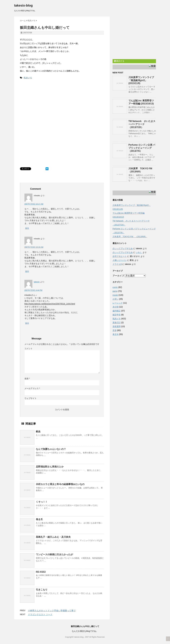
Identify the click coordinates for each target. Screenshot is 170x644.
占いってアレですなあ (123, 248)
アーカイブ (118, 276)
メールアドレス (32, 388)
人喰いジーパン (120, 260)
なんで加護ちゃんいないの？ (51, 449)
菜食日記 (117, 323)
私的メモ (28, 78)
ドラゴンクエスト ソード (40, 614)
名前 (27, 379)
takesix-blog (23, 5)
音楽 (115, 330)
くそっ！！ (42, 502)
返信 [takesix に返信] (27, 323)
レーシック (118, 303)
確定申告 (117, 315)
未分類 (116, 307)
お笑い (116, 299)
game (115, 291)
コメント (29, 349)
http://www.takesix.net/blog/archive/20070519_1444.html (50, 304)
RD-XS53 (41, 572)
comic (115, 287)
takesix (37, 282)
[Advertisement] (42, 104)
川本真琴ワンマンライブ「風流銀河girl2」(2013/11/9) (141, 80)
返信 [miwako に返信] (27, 228)
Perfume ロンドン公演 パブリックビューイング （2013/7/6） (142, 148)
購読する (119, 61)
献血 (38, 431)
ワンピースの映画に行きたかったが (54, 554)
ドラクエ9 (117, 264)
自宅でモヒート (120, 256)
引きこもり (42, 590)
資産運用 (117, 326)
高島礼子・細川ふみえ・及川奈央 (53, 537)
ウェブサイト (31, 398)
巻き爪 (39, 519)
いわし (139, 252)
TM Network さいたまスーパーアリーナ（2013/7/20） (142, 124)
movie (115, 295)
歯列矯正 (117, 311)
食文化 (116, 334)
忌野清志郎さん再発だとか (50, 467)
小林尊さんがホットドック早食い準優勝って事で (52, 611)
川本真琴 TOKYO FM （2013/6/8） (130, 237)
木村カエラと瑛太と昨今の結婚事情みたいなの (60, 484)
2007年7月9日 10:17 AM (34, 204)
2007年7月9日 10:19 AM (34, 247)
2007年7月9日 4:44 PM (33, 290)
